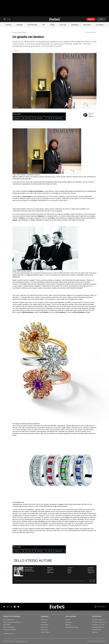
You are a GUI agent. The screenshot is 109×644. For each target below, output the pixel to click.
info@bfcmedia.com (9, 633)
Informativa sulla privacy (99, 622)
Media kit (95, 632)
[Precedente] (91, 581)
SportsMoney (75, 25)
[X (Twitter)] (11, 607)
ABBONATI (91, 19)
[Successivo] (94, 581)
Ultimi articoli (44, 620)
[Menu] (5, 19)
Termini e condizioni (98, 620)
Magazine (68, 625)
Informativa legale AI (98, 627)
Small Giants (44, 630)
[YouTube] (18, 607)
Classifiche (8, 25)
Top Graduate (100, 25)
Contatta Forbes (97, 630)
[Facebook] (4, 607)
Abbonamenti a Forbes (72, 627)
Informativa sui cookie (98, 625)
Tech (44, 25)
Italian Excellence (46, 632)
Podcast (68, 620)
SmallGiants (20, 25)
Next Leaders (87, 25)
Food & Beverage (32, 25)
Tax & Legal (63, 25)
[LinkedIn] (15, 607)
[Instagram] (8, 607)
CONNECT (101, 19)
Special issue (44, 625)
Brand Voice (44, 627)
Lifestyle (52, 25)
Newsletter (69, 622)
